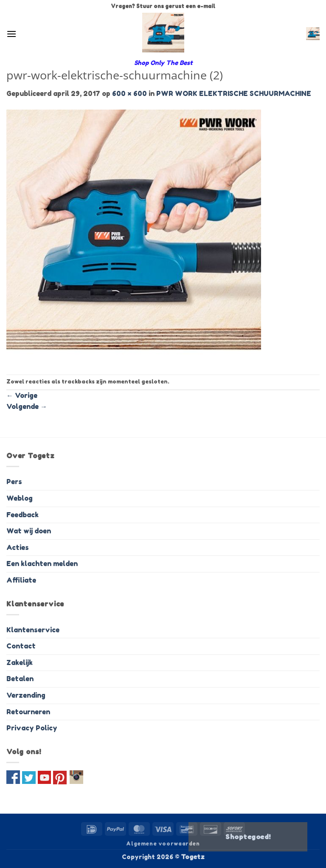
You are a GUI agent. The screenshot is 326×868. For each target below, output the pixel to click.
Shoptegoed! (248, 837)
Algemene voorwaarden (163, 844)
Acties (18, 547)
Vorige (22, 395)
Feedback (22, 515)
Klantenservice (33, 630)
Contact (21, 646)
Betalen (20, 679)
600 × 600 (129, 93)
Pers (14, 482)
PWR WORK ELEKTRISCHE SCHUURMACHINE (234, 93)
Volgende (27, 406)
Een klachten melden (42, 564)
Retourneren (28, 712)
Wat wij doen (29, 531)
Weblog (20, 498)
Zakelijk (20, 662)
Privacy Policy (32, 728)
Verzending (26, 695)
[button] (11, 34)
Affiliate (21, 580)
